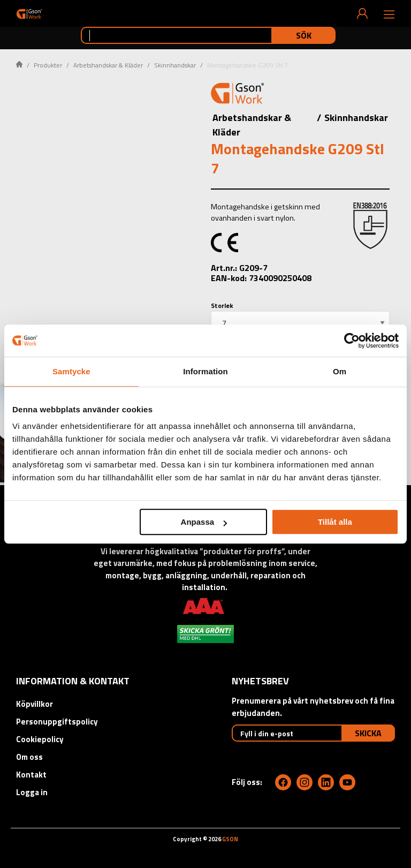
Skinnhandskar (175, 65)
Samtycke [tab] (71, 371)
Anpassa (204, 522)
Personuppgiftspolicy (57, 722)
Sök (304, 35)
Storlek (222, 305)
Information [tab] (205, 371)
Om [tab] (340, 371)
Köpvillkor (35, 704)
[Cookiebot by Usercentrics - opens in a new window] (352, 341)
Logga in (32, 792)
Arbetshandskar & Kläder (108, 65)
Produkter (48, 65)
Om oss (29, 757)
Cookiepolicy (40, 739)
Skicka (368, 733)
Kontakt (31, 775)
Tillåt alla (335, 522)
